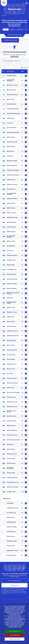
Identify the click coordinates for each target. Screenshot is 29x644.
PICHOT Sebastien (12, 279)
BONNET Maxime (11, 416)
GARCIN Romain (11, 421)
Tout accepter (15, 631)
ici (5, 594)
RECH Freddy (11, 322)
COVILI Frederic (12, 326)
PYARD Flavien (11, 449)
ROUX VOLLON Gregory (13, 393)
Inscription (15, 585)
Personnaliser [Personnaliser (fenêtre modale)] (15, 639)
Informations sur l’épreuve (15, 61)
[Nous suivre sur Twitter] (10, 568)
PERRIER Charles (12, 454)
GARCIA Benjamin (12, 430)
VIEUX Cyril (10, 123)
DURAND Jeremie (12, 350)
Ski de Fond (20, 30)
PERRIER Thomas (12, 312)
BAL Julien (10, 374)
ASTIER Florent (11, 463)
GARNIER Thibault (12, 255)
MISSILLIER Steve (12, 435)
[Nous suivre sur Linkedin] (24, 568)
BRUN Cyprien (11, 369)
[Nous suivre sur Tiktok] (19, 568)
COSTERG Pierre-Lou (13, 482)
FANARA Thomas (12, 378)
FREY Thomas (11, 345)
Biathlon (12, 30)
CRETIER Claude (11, 222)
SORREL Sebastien (12, 478)
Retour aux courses (10, 40)
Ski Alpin (6, 30)
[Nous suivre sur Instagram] (15, 568)
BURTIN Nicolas (11, 341)
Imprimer (24, 68)
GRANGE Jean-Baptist (13, 440)
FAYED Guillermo (11, 555)
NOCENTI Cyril (11, 536)
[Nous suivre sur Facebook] (5, 568)
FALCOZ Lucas (11, 355)
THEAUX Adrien (11, 203)
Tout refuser (14, 635)
